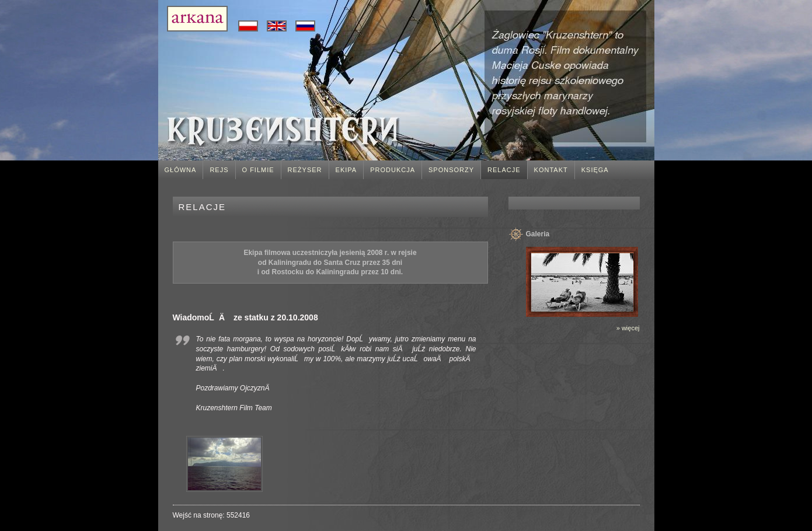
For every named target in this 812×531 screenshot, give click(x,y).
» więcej (628, 328)
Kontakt (551, 170)
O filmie (258, 170)
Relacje (504, 170)
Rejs (219, 170)
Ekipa (346, 170)
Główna (181, 170)
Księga (595, 170)
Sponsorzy (451, 170)
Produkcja (393, 170)
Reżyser (305, 170)
